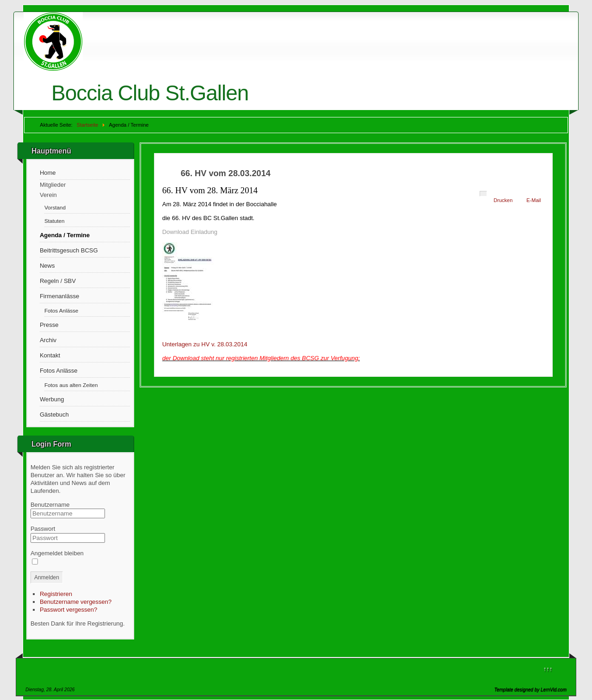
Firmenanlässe (59, 296)
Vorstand (55, 207)
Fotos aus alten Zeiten (71, 385)
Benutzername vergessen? (76, 602)
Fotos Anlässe (61, 310)
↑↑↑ (548, 669)
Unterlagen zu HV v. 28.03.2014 (205, 344)
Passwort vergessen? (68, 610)
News (47, 266)
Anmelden (47, 577)
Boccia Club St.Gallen (150, 93)
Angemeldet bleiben (57, 553)
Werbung (52, 399)
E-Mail (533, 200)
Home (48, 173)
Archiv (48, 340)
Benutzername (50, 505)
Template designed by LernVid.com (530, 690)
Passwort (43, 529)
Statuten (55, 221)
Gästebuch (54, 414)
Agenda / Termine (65, 235)
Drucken (503, 200)
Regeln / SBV (58, 281)
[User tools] (483, 194)
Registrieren (56, 594)
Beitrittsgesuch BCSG (69, 250)
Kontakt (50, 355)
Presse (49, 325)
